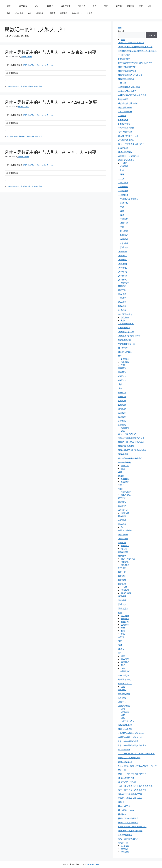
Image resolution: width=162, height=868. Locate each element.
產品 (123, 628)
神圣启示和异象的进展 (128, 822)
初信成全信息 (124, 328)
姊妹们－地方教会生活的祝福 (131, 442)
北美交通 (122, 83)
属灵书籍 (119, 6)
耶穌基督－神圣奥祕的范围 (130, 831)
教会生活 (122, 392)
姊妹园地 (125, 465)
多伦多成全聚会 (125, 111)
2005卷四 (122, 264)
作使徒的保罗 (124, 59)
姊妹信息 (122, 286)
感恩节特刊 (126, 492)
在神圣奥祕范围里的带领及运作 (132, 95)
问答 (109, 6)
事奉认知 (122, 368)
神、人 (31, 186)
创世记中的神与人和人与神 (130, 737)
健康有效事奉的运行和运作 (130, 75)
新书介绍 (122, 568)
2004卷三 (122, 260)
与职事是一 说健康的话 (128, 156)
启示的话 (122, 596)
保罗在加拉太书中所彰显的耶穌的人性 (135, 63)
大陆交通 (122, 116)
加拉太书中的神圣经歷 (128, 741)
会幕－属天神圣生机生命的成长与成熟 (135, 786)
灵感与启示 (26, 6)
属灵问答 (123, 182)
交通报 (90, 13)
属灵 (123, 468)
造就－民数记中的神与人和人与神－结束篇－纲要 (51, 52)
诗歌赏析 (123, 235)
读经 (40, 6)
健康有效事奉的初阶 (127, 67)
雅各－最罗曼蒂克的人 (128, 839)
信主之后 (122, 498)
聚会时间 (125, 659)
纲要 (36, 86)
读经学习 (122, 702)
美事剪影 (123, 219)
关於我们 (125, 849)
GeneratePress (93, 864)
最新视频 (122, 580)
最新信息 (122, 576)
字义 (121, 178)
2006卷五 (122, 268)
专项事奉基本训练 (126, 128)
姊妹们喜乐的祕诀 (126, 446)
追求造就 (125, 712)
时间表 (124, 549)
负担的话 (123, 243)
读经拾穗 (123, 239)
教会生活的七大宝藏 (127, 782)
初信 (121, 170)
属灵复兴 (122, 502)
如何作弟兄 (123, 120)
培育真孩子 (123, 99)
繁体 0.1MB (42, 65)
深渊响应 (123, 203)
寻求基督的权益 (125, 132)
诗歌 (9, 13)
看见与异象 (123, 608)
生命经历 (122, 405)
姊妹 (149, 6)
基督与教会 (123, 534)
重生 (120, 356)
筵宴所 (121, 476)
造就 (30, 13)
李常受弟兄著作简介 (128, 199)
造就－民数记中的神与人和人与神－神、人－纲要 (51, 152)
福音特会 (40, 13)
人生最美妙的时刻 (126, 324)
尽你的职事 (123, 148)
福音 (12, 6)
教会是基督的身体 (126, 778)
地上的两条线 (124, 749)
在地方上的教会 (125, 530)
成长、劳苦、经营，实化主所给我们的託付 (137, 766)
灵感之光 (122, 604)
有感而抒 (123, 195)
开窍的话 (122, 600)
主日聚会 (52, 13)
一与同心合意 (124, 55)
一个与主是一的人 (126, 721)
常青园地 (125, 479)
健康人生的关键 (125, 729)
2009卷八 (122, 280)
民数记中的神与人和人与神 (17, 86)
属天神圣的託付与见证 (128, 136)
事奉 (123, 40)
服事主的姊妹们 (125, 462)
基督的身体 (123, 539)
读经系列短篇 (124, 706)
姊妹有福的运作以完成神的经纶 (132, 450)
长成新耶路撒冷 (125, 835)
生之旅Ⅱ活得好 (125, 340)
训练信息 (122, 306)
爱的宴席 (125, 616)
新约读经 (122, 690)
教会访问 (125, 546)
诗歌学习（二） (125, 683)
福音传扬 (122, 413)
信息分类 (84, 6)
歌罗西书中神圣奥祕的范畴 (130, 794)
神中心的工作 (124, 806)
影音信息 (131, 6)
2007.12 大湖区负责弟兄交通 (131, 43)
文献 (120, 472)
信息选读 (123, 166)
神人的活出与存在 (126, 810)
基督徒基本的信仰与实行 (129, 336)
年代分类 (122, 294)
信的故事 (78, 13)
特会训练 (125, 622)
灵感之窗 (123, 247)
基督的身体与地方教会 (128, 103)
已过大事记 (123, 552)
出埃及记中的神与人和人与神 (131, 733)
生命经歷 (122, 401)
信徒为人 (122, 376)
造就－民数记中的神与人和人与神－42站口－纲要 (51, 102)
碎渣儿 (121, 802)
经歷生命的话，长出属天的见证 (132, 827)
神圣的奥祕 (123, 348)
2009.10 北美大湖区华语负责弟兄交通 (135, 47)
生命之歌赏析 (124, 675)
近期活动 (122, 556)
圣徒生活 (123, 223)
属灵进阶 (122, 506)
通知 (123, 715)
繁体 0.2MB (42, 165)
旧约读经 (122, 698)
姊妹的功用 (123, 454)
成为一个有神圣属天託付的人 (131, 144)
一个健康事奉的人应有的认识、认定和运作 (137, 51)
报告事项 (125, 428)
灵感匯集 (125, 852)
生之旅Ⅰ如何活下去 (126, 344)
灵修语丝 (122, 524)
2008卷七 (122, 276)
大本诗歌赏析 (124, 671)
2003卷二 (122, 256)
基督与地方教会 (125, 107)
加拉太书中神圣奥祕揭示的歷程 (132, 745)
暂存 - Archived (128, 559)
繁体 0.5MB (42, 115)
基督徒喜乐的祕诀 (126, 332)
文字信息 (122, 298)
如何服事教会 (124, 124)
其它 (120, 388)
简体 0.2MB (29, 65)
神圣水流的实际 (125, 152)
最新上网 (122, 572)
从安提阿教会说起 (126, 140)
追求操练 (122, 421)
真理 (121, 211)
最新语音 (122, 584)
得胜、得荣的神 (125, 762)
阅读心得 (125, 846)
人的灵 (121, 637)
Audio (121, 485)
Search (121, 31)
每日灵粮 (122, 520)
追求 (123, 709)
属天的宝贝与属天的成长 (129, 758)
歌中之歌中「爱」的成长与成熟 (132, 790)
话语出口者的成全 (126, 160)
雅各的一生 (123, 843)
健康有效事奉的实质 (127, 71)
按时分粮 (53, 6)
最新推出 (125, 565)
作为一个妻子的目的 (127, 434)
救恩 (120, 641)
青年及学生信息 (125, 314)
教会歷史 (123, 187)
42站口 (10, 136)
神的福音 (122, 814)
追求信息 (122, 310)
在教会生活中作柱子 (127, 91)
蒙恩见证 (64, 13)
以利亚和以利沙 (125, 725)
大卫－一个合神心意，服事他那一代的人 (136, 754)
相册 (123, 631)
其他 (120, 384)
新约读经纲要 (124, 694)
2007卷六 (122, 272)
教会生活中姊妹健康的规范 (130, 458)
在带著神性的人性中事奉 (129, 87)
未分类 (124, 587)
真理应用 (122, 409)
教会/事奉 (19, 13)
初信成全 (125, 359)
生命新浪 (125, 625)
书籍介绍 (125, 562)
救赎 (120, 645)
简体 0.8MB (29, 115)
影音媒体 (125, 482)
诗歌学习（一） (125, 679)
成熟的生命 (123, 510)
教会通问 (123, 191)
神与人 (121, 649)
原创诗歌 (125, 362)
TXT (52, 65)
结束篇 (31, 86)
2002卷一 (122, 251)
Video (121, 489)
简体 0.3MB (29, 165)
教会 (97, 6)
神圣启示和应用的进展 (128, 818)
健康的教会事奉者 (126, 79)
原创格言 (122, 516)
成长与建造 (68, 6)
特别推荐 (125, 619)
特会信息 (122, 302)
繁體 (120, 28)
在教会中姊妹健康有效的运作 (131, 438)
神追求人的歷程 (125, 352)
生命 (121, 207)
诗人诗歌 (123, 231)
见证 (121, 227)
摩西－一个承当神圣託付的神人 (132, 774)
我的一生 (122, 770)
